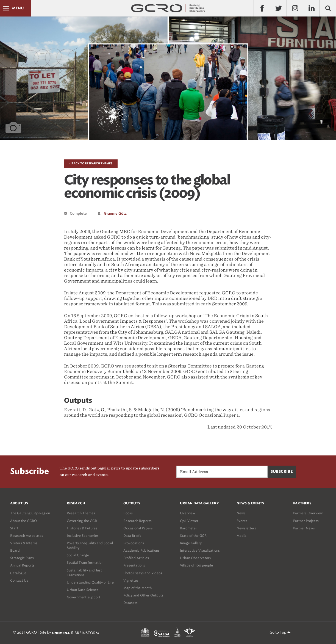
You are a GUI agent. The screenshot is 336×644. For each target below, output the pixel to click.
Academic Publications (141, 550)
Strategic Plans (22, 558)
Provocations (134, 543)
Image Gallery (191, 543)
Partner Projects (306, 521)
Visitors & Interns (24, 543)
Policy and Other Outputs (143, 595)
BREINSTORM (87, 633)
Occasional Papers (138, 528)
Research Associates (27, 536)
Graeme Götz (115, 214)
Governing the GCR (82, 521)
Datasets (130, 603)
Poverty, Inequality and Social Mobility (90, 545)
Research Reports (138, 521)
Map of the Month (138, 588)
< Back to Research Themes (91, 164)
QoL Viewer (189, 521)
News (241, 513)
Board (15, 550)
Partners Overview (308, 513)
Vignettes (131, 580)
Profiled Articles (136, 558)
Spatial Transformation (85, 563)
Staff (14, 528)
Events (242, 521)
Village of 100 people (196, 565)
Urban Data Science (83, 590)
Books (128, 513)
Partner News (304, 528)
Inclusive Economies (83, 536)
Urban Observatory (195, 558)
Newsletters (246, 528)
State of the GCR (193, 536)
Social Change (78, 555)
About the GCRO (23, 521)
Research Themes (81, 513)
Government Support (84, 597)
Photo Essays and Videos (143, 573)
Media (241, 536)
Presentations (134, 565)
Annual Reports (22, 565)
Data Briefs (132, 536)
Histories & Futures (82, 528)
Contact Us (19, 580)
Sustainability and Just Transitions (84, 573)
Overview (188, 513)
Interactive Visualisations (200, 550)
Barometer (188, 528)
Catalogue (18, 573)
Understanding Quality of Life (90, 582)
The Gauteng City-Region (30, 513)
